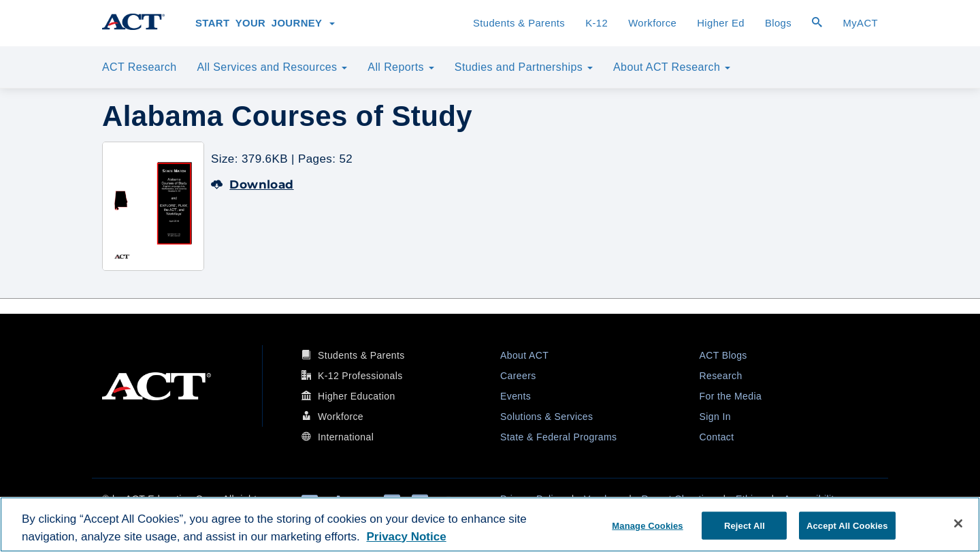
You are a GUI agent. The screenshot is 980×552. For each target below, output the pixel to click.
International (346, 437)
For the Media (731, 396)
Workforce (652, 23)
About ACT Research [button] (672, 67)
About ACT (524, 355)
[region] (490, 524)
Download (252, 184)
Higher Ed (721, 23)
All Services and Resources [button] (272, 67)
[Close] (958, 523)
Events (516, 396)
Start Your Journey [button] (265, 23)
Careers (518, 376)
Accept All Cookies (847, 525)
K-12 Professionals (360, 376)
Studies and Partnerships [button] (524, 67)
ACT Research (139, 67)
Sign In (715, 417)
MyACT (860, 23)
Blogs (778, 23)
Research (721, 376)
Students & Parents (519, 23)
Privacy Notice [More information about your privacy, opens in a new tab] (406, 537)
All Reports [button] (401, 67)
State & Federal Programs (558, 437)
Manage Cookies (647, 525)
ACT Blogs (723, 355)
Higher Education (357, 396)
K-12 (597, 23)
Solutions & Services (546, 417)
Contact (717, 437)
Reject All (745, 525)
